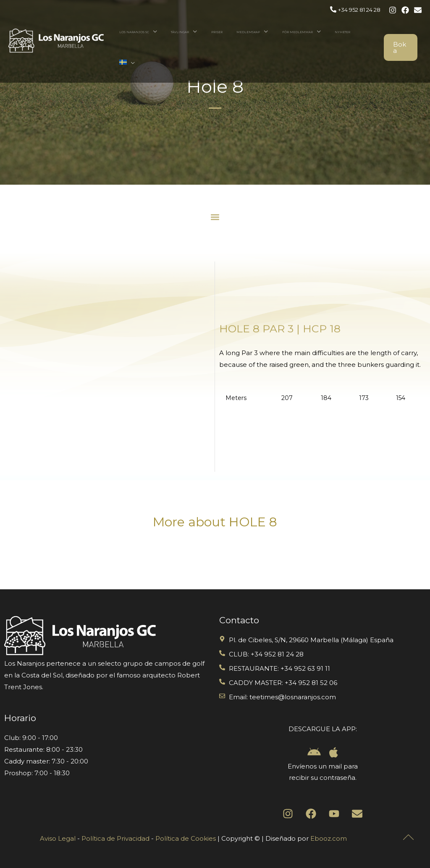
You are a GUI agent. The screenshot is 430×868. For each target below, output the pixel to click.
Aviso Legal (58, 838)
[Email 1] (418, 10)
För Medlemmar (305, 32)
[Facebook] (405, 10)
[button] (215, 217)
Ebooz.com (329, 838)
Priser (240, 32)
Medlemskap (264, 32)
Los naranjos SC (174, 32)
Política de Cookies (186, 838)
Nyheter (342, 32)
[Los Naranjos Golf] (56, 25)
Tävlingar (212, 32)
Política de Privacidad (115, 838)
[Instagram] (393, 10)
